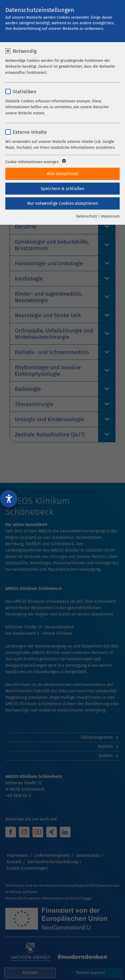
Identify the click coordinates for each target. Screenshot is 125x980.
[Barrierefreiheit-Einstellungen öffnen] (9, 499)
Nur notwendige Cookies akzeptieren (62, 203)
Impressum (110, 216)
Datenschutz (87, 216)
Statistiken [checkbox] (25, 92)
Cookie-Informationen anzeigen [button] (35, 162)
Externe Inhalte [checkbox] (30, 132)
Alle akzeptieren (63, 174)
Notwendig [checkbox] (25, 51)
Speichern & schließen (62, 189)
